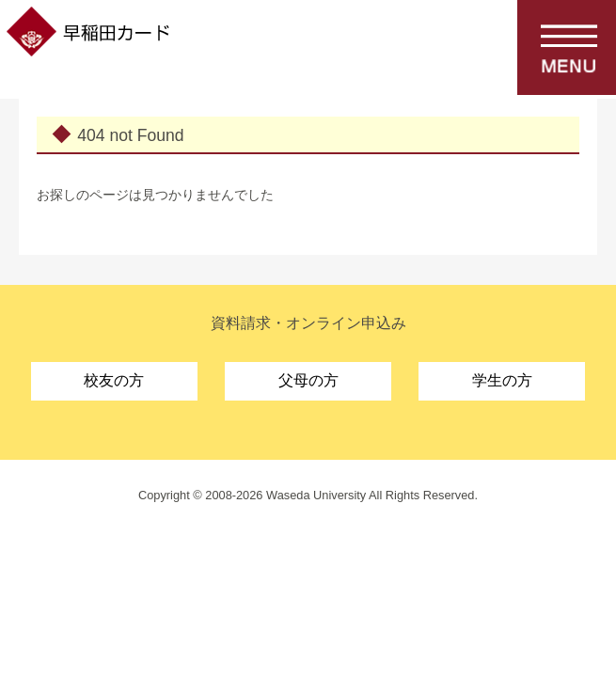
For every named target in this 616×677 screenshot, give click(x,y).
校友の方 (114, 380)
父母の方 (308, 380)
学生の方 (502, 380)
